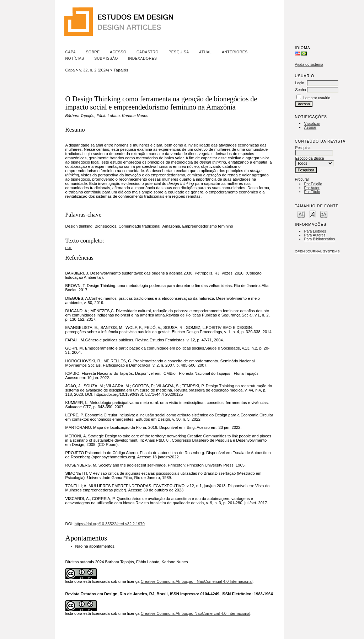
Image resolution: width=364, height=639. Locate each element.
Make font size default (312, 214)
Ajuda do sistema (309, 65)
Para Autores (315, 235)
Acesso (118, 52)
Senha (300, 90)
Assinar (310, 127)
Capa (71, 52)
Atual (205, 52)
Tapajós (121, 70)
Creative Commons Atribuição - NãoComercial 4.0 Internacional (197, 581)
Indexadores (142, 58)
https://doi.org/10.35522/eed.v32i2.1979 (110, 524)
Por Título (312, 192)
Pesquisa (179, 52)
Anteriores (235, 52)
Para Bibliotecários (319, 239)
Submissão (106, 58)
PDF (69, 248)
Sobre (93, 52)
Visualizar (312, 124)
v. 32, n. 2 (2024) (94, 70)
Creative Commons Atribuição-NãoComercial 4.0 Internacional (196, 613)
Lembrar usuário (317, 98)
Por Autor (312, 188)
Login (299, 83)
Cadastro (148, 52)
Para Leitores (315, 231)
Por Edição (313, 184)
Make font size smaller (301, 214)
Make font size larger (324, 214)
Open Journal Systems (317, 251)
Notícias (75, 58)
